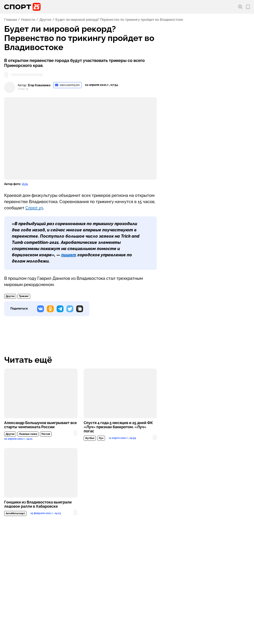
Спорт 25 (34, 208)
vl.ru (25, 184)
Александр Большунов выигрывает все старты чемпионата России (40, 425)
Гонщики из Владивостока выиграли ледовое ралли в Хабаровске (38, 504)
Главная (11, 20)
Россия (46, 434)
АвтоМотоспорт (15, 513)
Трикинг (24, 296)
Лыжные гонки (28, 434)
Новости (28, 20)
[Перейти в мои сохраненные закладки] (248, 7)
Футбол (90, 438)
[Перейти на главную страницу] (22, 7)
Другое (45, 20)
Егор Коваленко (39, 85)
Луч (101, 438)
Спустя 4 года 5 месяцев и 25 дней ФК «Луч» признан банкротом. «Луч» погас (118, 427)
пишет (69, 255)
